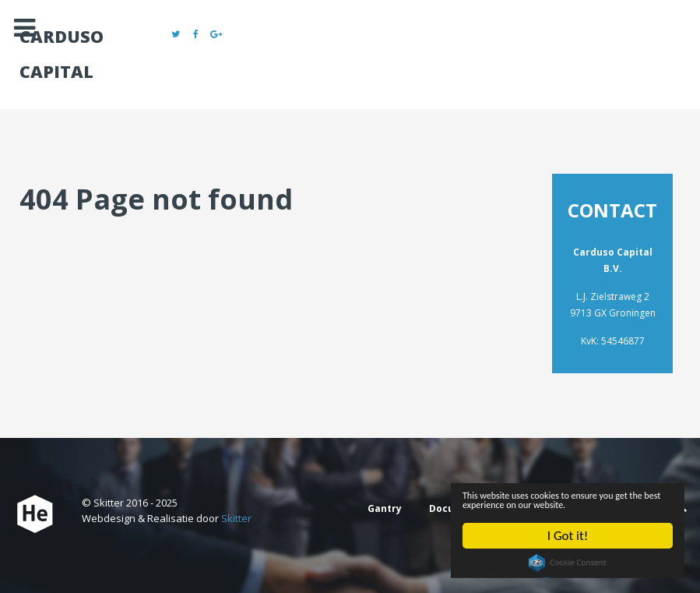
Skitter (236, 518)
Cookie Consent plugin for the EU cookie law (566, 566)
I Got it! (567, 536)
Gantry (385, 508)
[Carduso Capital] (35, 514)
